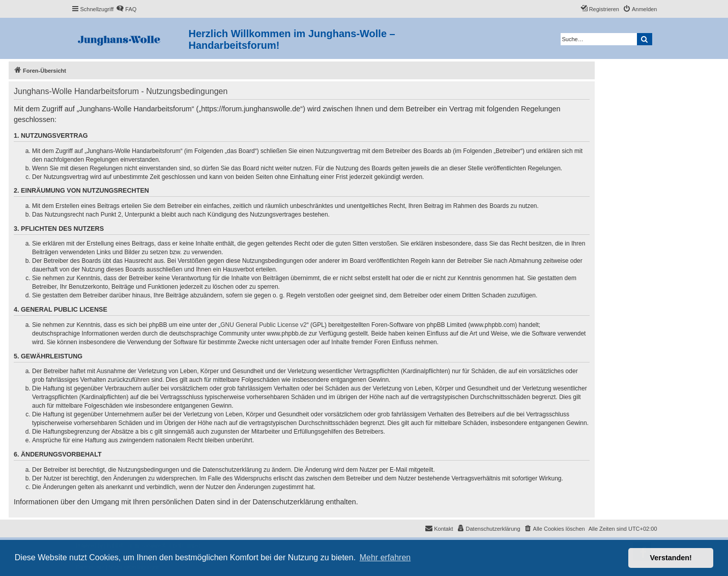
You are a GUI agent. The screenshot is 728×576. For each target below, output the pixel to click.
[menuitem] (126, 9)
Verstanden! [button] (671, 558)
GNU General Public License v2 (263, 325)
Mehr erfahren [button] (385, 557)
